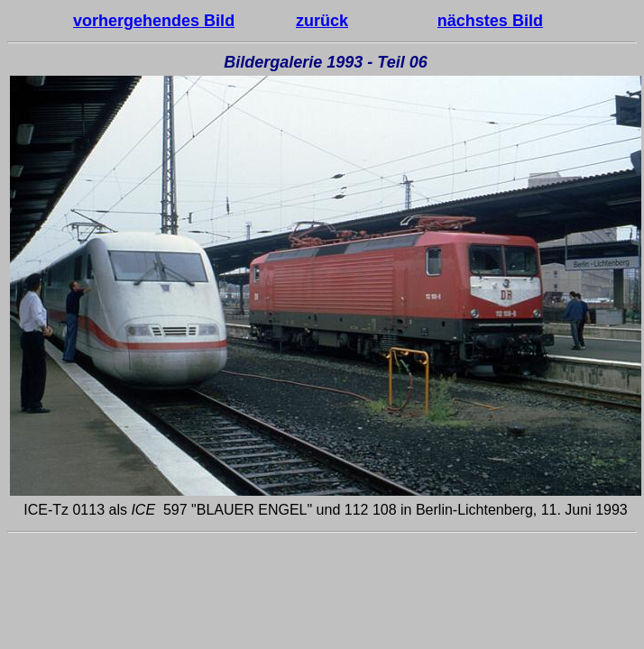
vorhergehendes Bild (154, 21)
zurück (322, 21)
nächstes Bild (490, 21)
